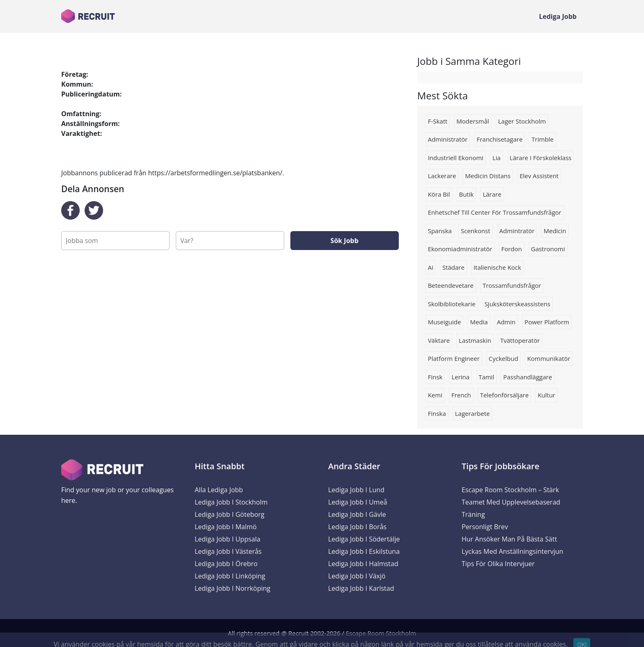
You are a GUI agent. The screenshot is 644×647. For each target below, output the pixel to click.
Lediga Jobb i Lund (356, 490)
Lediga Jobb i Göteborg (230, 514)
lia (497, 158)
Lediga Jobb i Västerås (228, 551)
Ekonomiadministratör (460, 249)
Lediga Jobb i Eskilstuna (364, 551)
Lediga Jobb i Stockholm (231, 502)
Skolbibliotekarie (452, 304)
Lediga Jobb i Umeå (358, 502)
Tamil (486, 377)
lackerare (442, 176)
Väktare (439, 340)
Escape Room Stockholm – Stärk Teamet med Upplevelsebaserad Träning (511, 502)
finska (437, 413)
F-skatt (438, 121)
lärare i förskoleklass (541, 158)
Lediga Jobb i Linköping (230, 576)
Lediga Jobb (558, 16)
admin (506, 322)
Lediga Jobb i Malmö (226, 527)
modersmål (473, 121)
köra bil (439, 194)
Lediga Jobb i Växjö (357, 576)
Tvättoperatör (520, 340)
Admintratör (517, 231)
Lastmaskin (475, 340)
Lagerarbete (473, 413)
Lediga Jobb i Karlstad (361, 588)
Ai (431, 267)
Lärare (492, 194)
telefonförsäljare (504, 395)
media (479, 322)
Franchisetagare (499, 139)
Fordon (511, 249)
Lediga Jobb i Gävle (357, 514)
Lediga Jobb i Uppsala (228, 539)
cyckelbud (504, 358)
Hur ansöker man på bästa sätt (509, 539)
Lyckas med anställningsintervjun (512, 551)
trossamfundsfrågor (512, 285)
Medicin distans (488, 176)
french (461, 395)
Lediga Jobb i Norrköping (232, 588)
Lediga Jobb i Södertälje (364, 539)
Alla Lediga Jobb (219, 490)
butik (467, 194)
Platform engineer (454, 358)
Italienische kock (497, 267)
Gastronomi (548, 249)
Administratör (448, 139)
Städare (453, 267)
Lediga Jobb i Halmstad (363, 564)
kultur (546, 395)
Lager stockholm (522, 121)
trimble (542, 139)
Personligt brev (485, 527)
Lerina (460, 377)
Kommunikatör (549, 358)
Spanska (440, 231)
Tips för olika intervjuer (498, 564)
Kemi (435, 395)
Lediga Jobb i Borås (357, 527)
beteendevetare (451, 285)
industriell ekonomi (456, 158)
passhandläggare (528, 377)
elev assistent (539, 176)
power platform (547, 322)
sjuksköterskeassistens (517, 304)
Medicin (555, 231)
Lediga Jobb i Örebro (226, 564)
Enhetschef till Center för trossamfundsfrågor (495, 212)
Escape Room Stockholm (381, 633)
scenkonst (476, 231)
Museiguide (445, 322)
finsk (435, 377)
